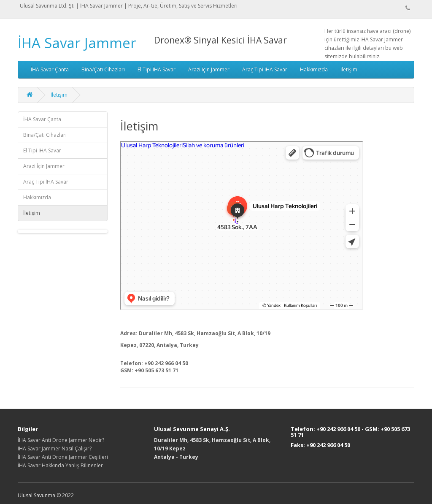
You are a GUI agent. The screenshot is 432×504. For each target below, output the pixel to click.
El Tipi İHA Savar (157, 69)
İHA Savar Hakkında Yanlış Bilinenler (60, 465)
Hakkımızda (314, 69)
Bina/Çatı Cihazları (103, 69)
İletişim (349, 69)
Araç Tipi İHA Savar (265, 69)
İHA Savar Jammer (77, 43)
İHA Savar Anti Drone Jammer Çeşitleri (63, 457)
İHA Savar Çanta (50, 69)
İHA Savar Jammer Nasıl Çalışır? (55, 448)
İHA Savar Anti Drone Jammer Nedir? (61, 440)
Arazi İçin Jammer (209, 69)
